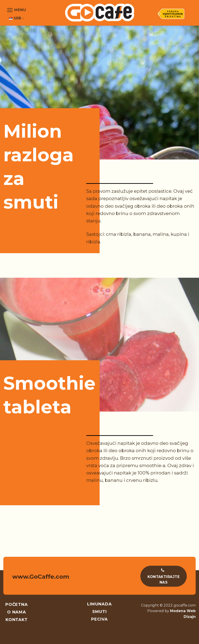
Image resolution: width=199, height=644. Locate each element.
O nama (17, 612)
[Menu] (16, 10)
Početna (17, 605)
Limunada (99, 604)
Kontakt (17, 620)
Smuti (99, 612)
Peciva (99, 619)
